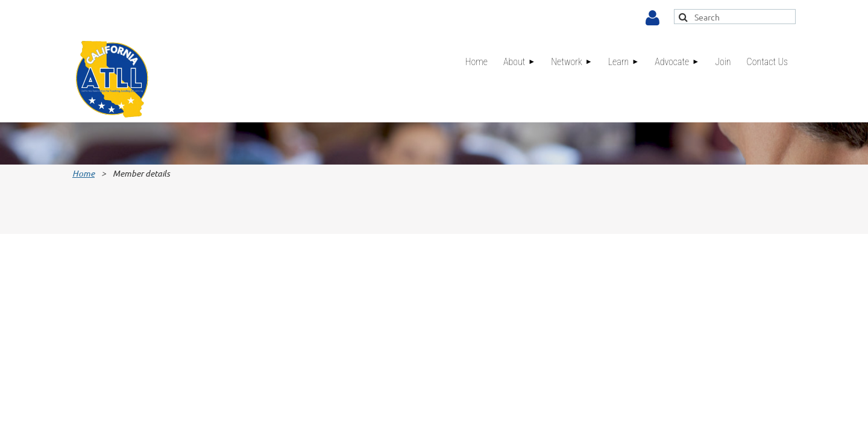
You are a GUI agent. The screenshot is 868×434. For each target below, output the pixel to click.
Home (83, 173)
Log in (653, 18)
